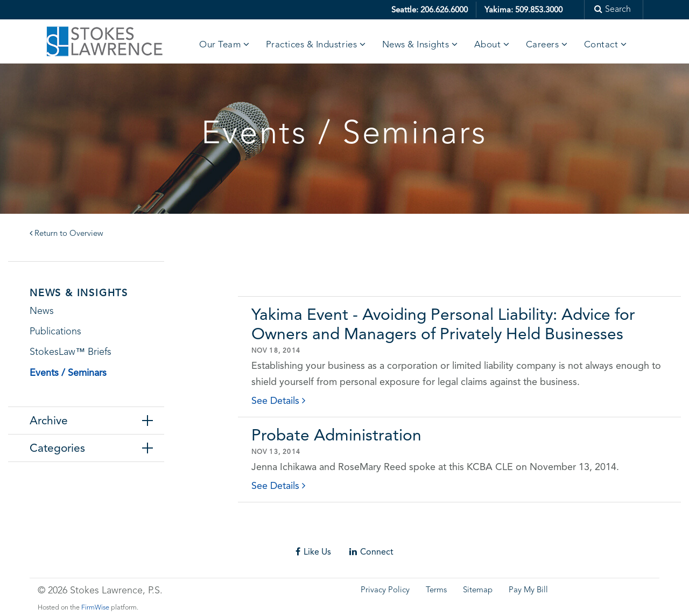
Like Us (313, 552)
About (488, 45)
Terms (436, 590)
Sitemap (478, 590)
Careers (543, 45)
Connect (371, 552)
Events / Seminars (68, 372)
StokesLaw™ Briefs (71, 352)
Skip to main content (41, 8)
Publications (55, 332)
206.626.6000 (444, 10)
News (42, 311)
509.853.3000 (539, 10)
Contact (601, 45)
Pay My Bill (528, 590)
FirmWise (95, 608)
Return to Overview (66, 234)
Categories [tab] (57, 448)
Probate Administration (336, 435)
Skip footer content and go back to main (88, 532)
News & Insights (416, 45)
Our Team (220, 45)
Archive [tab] (49, 421)
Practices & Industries (311, 45)
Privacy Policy (385, 590)
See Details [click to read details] (278, 400)
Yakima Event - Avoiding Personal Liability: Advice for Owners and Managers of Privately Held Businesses (443, 324)
